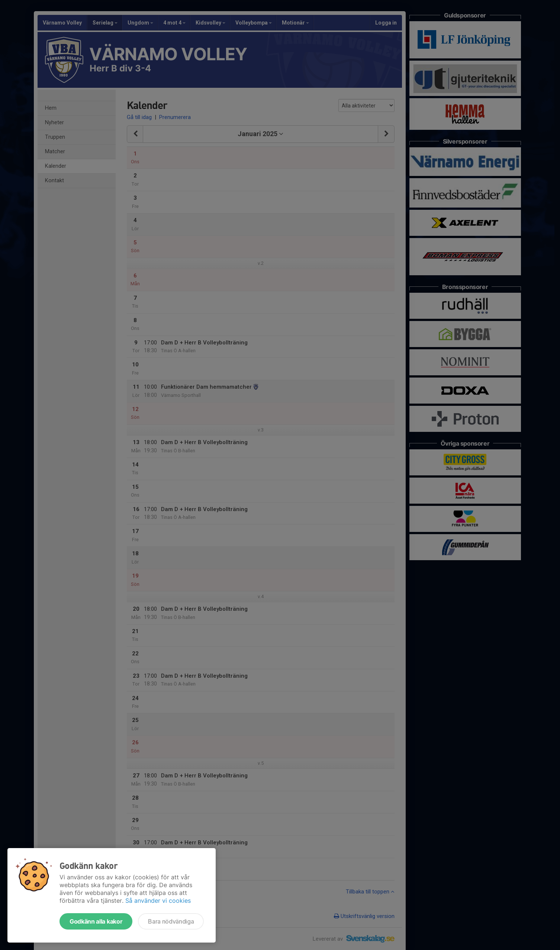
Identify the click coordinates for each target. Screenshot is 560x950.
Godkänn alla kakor (96, 921)
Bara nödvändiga (171, 921)
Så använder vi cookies (158, 901)
